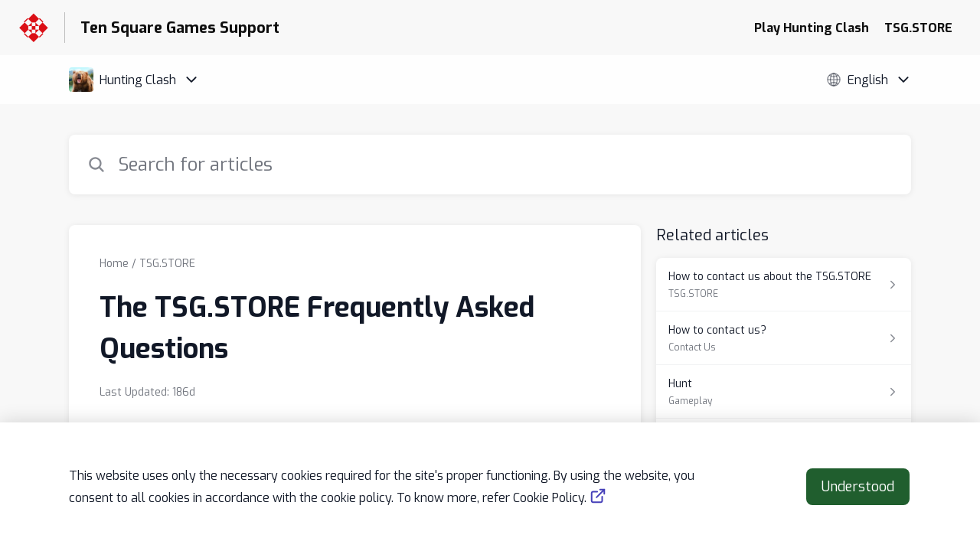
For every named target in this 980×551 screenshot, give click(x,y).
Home (114, 264)
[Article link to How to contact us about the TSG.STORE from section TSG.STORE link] (784, 285)
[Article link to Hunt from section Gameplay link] (784, 392)
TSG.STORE (918, 28)
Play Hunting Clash (812, 28)
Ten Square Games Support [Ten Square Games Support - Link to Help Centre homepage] (180, 28)
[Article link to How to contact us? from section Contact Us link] (784, 338)
